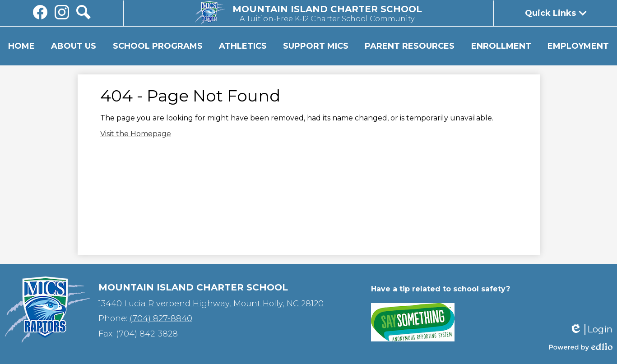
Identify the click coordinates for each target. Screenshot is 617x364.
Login (591, 329)
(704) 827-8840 (161, 318)
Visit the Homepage (136, 134)
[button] (74, 46)
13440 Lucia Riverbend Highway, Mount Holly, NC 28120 (211, 304)
